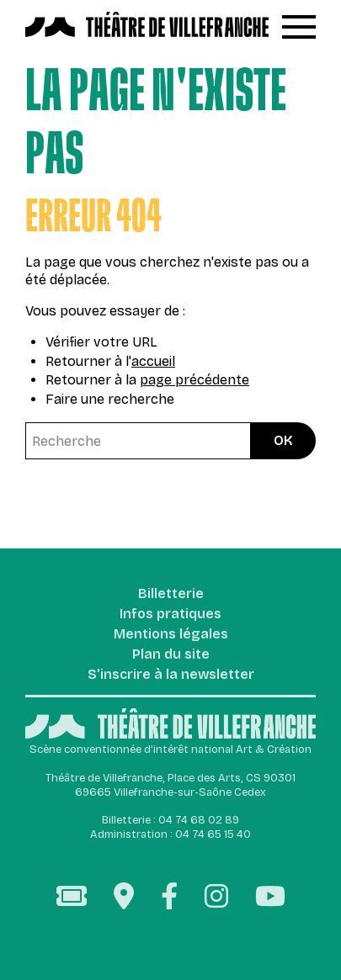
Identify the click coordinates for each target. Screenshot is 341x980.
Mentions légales (171, 635)
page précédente (194, 380)
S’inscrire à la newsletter (171, 675)
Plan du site (171, 655)
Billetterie (171, 594)
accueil (153, 361)
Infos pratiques (170, 614)
